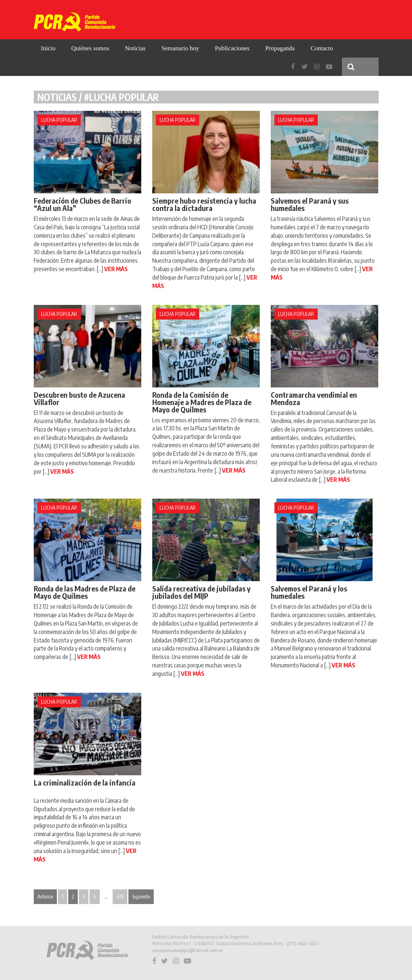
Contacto (322, 48)
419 (120, 897)
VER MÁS (116, 269)
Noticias (136, 48)
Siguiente (141, 897)
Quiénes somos (90, 48)
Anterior (45, 897)
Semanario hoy (180, 48)
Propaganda (280, 48)
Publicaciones (232, 48)
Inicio (48, 48)
